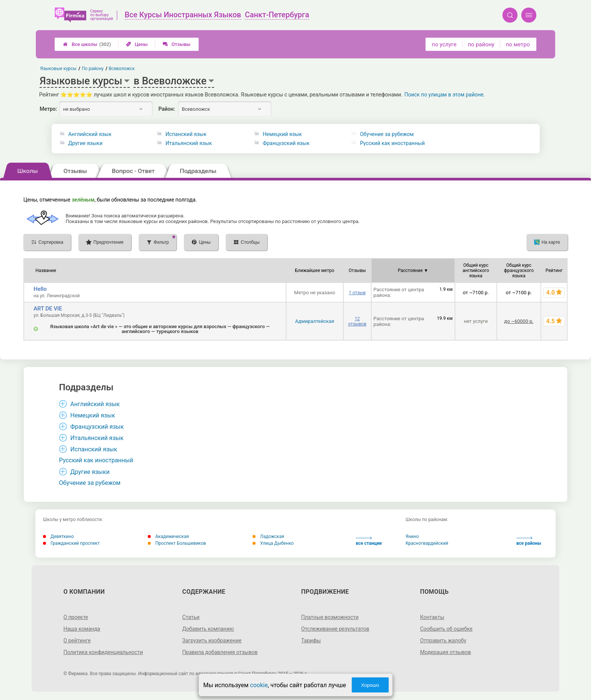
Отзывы (177, 44)
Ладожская (268, 536)
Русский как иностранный (392, 143)
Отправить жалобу (443, 640)
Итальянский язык (189, 143)
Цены (137, 44)
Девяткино (58, 536)
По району (93, 69)
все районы (529, 541)
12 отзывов (357, 321)
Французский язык (286, 143)
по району (481, 44)
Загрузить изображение (212, 640)
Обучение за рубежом (387, 134)
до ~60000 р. (519, 321)
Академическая (168, 536)
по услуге (444, 44)
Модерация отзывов (445, 652)
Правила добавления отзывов (220, 652)
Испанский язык (186, 134)
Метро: (48, 109)
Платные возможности (330, 617)
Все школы (87, 44)
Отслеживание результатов (335, 629)
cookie (259, 685)
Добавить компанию (208, 629)
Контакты (432, 617)
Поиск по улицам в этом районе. (445, 95)
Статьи (191, 617)
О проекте (76, 617)
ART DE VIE (48, 309)
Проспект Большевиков (177, 543)
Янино (412, 536)
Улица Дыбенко (273, 543)
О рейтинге (77, 640)
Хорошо (370, 685)
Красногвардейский (427, 543)
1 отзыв (357, 293)
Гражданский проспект (71, 543)
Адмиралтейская (315, 321)
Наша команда (82, 629)
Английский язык (90, 134)
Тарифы (311, 640)
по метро (518, 44)
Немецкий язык (282, 134)
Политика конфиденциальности (103, 652)
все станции (369, 541)
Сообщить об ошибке (446, 629)
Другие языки (85, 143)
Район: (167, 109)
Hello (40, 289)
